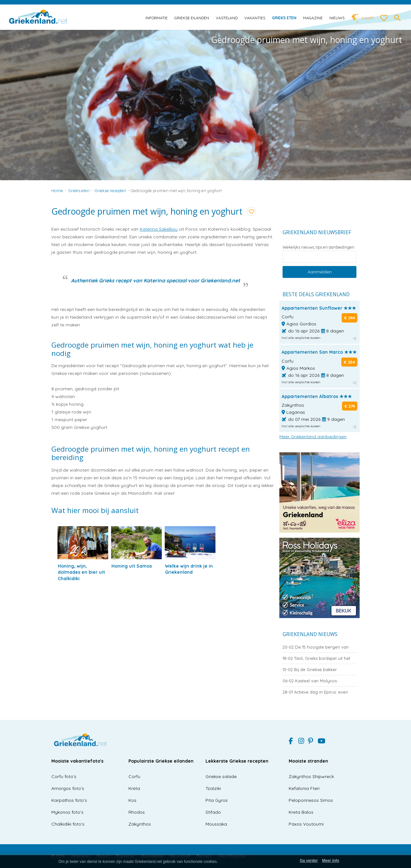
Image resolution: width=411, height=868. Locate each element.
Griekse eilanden (192, 18)
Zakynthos (140, 824)
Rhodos (137, 812)
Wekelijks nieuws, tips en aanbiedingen (319, 247)
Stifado (213, 812)
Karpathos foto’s (69, 800)
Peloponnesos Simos (311, 800)
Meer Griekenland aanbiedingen (313, 437)
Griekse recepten (110, 190)
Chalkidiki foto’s (68, 824)
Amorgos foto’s (68, 788)
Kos (132, 800)
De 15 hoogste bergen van (316, 647)
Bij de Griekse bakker (310, 669)
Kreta (134, 788)
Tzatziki (213, 788)
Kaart (368, 18)
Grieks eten (284, 18)
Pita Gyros (217, 800)
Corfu (134, 776)
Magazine (313, 18)
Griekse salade (221, 776)
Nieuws (337, 18)
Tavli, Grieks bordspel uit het (316, 658)
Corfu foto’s (64, 776)
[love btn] (384, 18)
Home (57, 190)
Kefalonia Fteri (304, 788)
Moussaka (216, 824)
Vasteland (227, 18)
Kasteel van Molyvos (310, 681)
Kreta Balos (301, 812)
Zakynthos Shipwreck (311, 776)
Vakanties (255, 18)
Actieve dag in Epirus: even (315, 692)
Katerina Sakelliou (159, 229)
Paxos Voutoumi (306, 824)
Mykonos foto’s (67, 812)
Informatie (157, 18)
